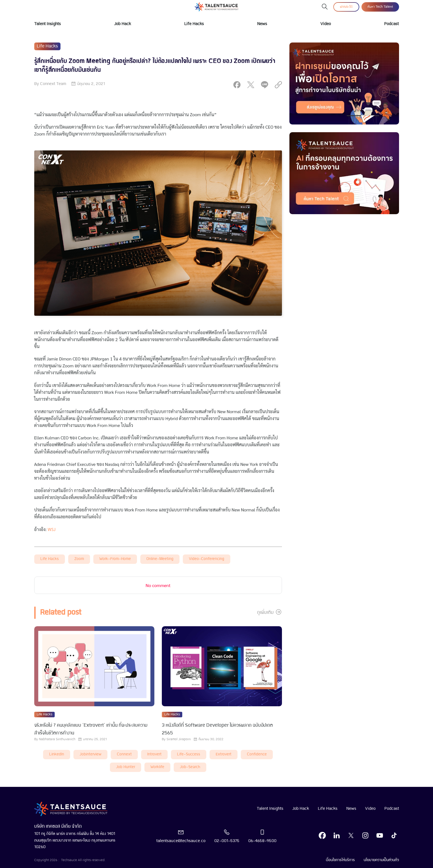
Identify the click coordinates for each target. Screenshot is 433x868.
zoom (79, 559)
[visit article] (94, 667)
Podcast (391, 24)
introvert (154, 754)
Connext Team (53, 84)
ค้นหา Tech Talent (380, 7)
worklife (157, 767)
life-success (189, 754)
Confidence (257, 754)
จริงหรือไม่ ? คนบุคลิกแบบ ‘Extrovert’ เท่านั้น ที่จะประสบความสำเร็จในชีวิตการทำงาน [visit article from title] (91, 729)
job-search (190, 767)
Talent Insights (47, 24)
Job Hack (122, 24)
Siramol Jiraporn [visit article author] (179, 739)
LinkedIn (57, 754)
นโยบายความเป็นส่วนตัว (381, 860)
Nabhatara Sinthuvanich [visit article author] (57, 739)
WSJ (52, 529)
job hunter (126, 767)
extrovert (224, 754)
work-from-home (115, 559)
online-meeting (160, 559)
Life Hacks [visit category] (47, 46)
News (262, 24)
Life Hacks (194, 24)
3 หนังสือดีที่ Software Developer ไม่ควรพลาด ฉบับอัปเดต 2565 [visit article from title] (217, 729)
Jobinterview (90, 754)
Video (326, 24)
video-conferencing (207, 559)
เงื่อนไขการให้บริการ (340, 860)
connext (124, 754)
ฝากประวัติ (346, 7)
